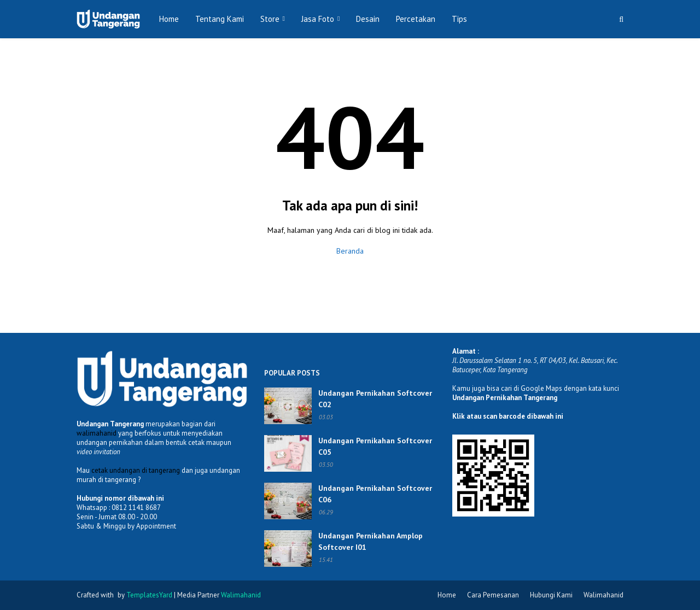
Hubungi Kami (551, 595)
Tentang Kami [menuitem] (220, 19)
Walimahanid (603, 595)
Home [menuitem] (169, 19)
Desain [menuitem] (368, 19)
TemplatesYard (149, 595)
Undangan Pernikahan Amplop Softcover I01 (371, 541)
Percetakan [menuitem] (416, 19)
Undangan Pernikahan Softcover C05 (375, 446)
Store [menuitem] (270, 19)
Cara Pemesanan (493, 595)
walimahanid (97, 433)
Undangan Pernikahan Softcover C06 (375, 494)
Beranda (350, 251)
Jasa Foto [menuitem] (318, 19)
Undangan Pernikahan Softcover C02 (375, 399)
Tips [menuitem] (459, 19)
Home (447, 595)
